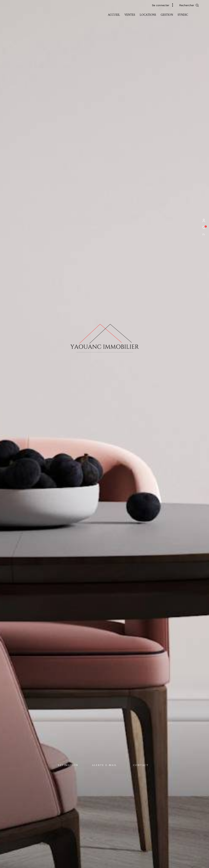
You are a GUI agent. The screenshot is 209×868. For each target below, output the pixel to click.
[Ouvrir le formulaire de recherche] (196, 5)
